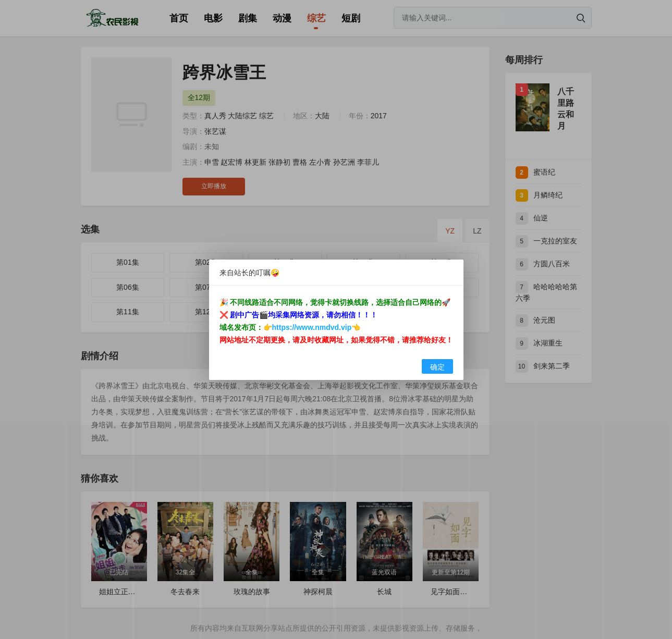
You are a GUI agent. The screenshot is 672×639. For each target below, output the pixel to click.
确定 (437, 367)
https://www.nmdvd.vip (312, 327)
